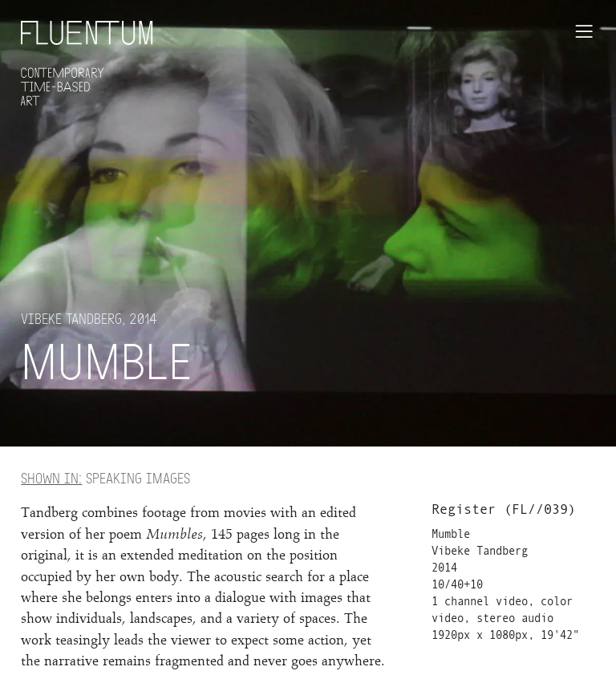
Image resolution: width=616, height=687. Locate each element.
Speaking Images (105, 478)
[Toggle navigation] (584, 31)
